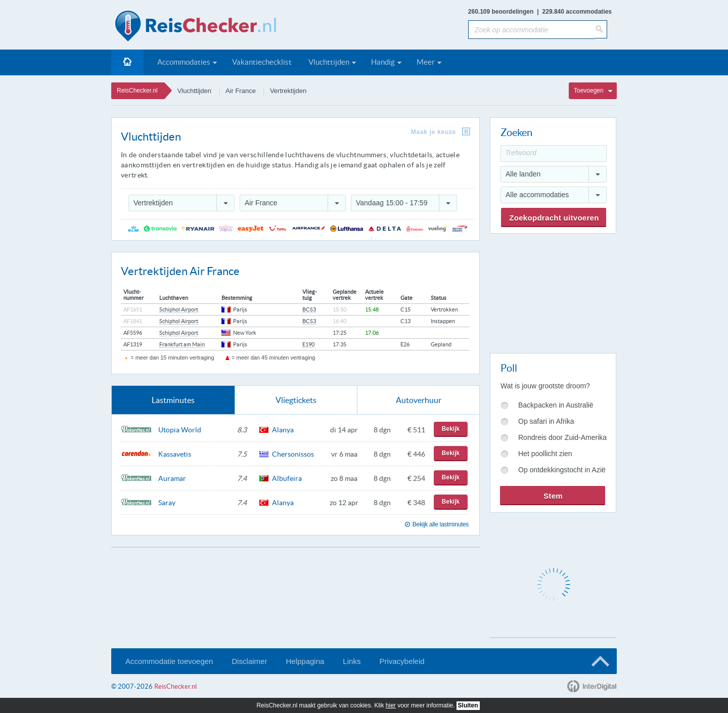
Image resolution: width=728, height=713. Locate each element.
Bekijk (451, 429)
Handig (383, 62)
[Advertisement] (553, 291)
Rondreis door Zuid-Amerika (562, 437)
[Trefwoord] (554, 153)
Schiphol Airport (179, 309)
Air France (241, 91)
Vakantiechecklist (262, 62)
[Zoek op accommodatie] (532, 30)
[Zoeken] (601, 29)
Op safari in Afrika (546, 421)
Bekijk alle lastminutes (441, 524)
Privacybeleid (402, 661)
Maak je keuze (434, 132)
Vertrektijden (288, 91)
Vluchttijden (329, 62)
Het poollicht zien (545, 454)
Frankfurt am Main (182, 344)
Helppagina (305, 661)
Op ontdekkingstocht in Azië (562, 470)
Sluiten (468, 705)
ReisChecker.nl (137, 91)
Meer (426, 62)
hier (391, 705)
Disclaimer (249, 661)
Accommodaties (184, 62)
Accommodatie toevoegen (169, 661)
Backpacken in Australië (556, 405)
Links (352, 661)
